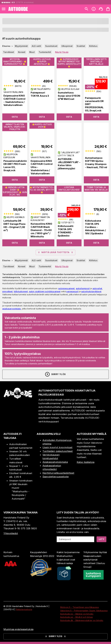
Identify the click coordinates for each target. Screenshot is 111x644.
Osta (15, 117)
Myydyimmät (21, 46)
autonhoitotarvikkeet (91, 291)
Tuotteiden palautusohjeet (58, 451)
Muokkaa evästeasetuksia (18, 629)
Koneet (22, 52)
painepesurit (72, 291)
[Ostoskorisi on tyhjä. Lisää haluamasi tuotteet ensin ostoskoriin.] (108, 9)
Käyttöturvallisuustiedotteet (58, 473)
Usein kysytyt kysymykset (57, 447)
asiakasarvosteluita (12, 309)
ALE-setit (36, 46)
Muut (32, 52)
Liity (101, 539)
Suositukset (51, 46)
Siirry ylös (55, 374)
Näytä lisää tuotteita (55, 252)
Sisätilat (81, 46)
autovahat (97, 288)
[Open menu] (4, 9)
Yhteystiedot (11, 533)
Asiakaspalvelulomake (55, 462)
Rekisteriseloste (24, 609)
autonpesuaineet (66, 288)
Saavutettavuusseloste (56, 477)
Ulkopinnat (67, 46)
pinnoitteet (7, 291)
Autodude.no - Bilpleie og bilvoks (77, 614)
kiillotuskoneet (21, 291)
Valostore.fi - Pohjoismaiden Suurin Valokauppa (84, 611)
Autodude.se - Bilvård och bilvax (76, 617)
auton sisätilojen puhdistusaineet (45, 291)
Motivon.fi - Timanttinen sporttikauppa (79, 607)
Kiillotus (93, 46)
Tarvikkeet (9, 52)
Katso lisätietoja (86, 462)
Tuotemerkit (45, 52)
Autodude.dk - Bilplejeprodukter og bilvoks (82, 620)
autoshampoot (83, 288)
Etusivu (6, 46)
